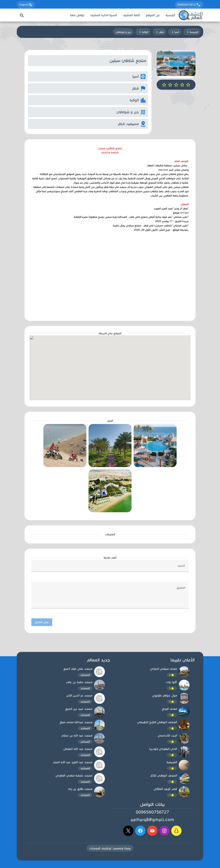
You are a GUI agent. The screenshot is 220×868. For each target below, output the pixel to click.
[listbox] (152, 732)
